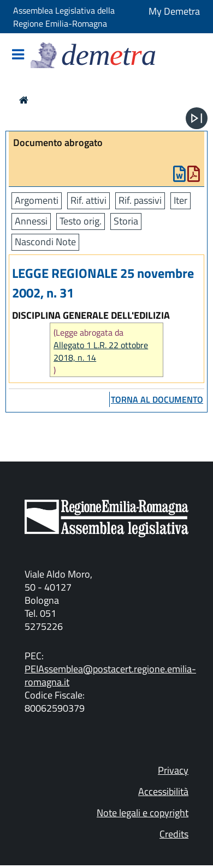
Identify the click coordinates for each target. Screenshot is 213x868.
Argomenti (37, 200)
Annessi (31, 221)
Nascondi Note (45, 242)
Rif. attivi (88, 200)
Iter (181, 200)
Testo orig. (81, 221)
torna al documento (157, 399)
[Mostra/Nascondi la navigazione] (18, 55)
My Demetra (174, 11)
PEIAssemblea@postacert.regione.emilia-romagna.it (110, 675)
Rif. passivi (140, 200)
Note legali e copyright (143, 813)
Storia (126, 221)
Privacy (173, 770)
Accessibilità (163, 791)
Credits (174, 834)
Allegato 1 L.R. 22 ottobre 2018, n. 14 (101, 351)
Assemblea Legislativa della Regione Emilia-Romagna (64, 17)
